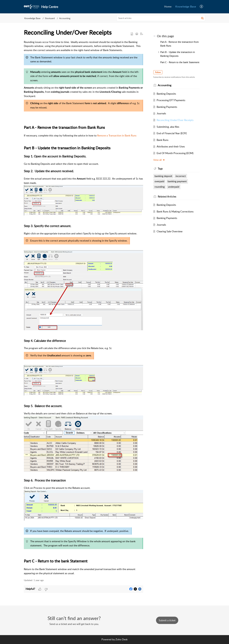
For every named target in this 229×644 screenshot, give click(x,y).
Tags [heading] (160, 169)
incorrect (181, 176)
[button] (202, 7)
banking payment (177, 181)
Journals (161, 113)
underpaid (174, 187)
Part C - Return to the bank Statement (180, 62)
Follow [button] (158, 72)
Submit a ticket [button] (167, 620)
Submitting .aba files (168, 127)
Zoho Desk (121, 639)
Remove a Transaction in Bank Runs (117, 135)
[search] (161, 18)
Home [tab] (168, 7)
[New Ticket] (167, 620)
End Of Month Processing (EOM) (175, 153)
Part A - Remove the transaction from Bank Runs (179, 44)
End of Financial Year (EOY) (172, 133)
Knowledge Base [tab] (186, 7)
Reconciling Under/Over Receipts (175, 120)
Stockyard (50, 18)
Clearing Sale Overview (170, 231)
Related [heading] (167, 197)
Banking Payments (167, 107)
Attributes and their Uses (171, 146)
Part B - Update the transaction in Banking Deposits (178, 54)
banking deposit (163, 176)
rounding (160, 187)
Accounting (65, 18)
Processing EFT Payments (171, 100)
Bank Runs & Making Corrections (175, 211)
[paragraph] (83, 308)
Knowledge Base (32, 18)
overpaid (159, 181)
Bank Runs (163, 140)
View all (159, 160)
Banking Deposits (166, 94)
